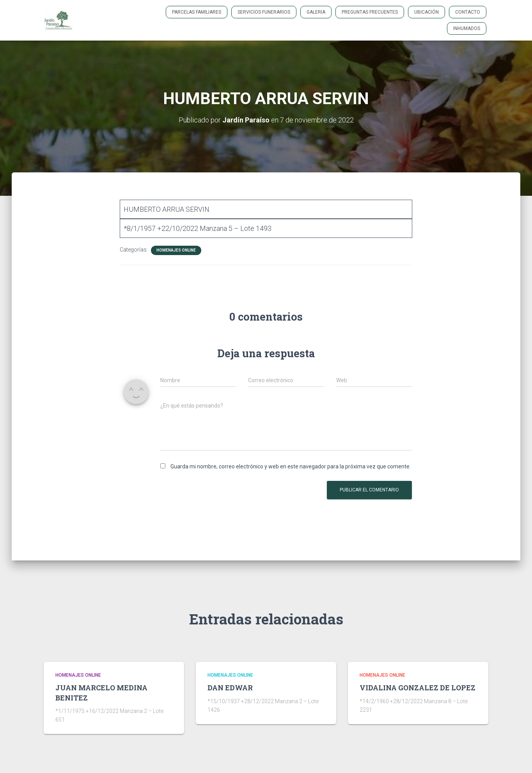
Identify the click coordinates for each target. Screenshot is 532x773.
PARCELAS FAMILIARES (197, 12)
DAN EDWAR (230, 688)
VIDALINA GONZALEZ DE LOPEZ (418, 688)
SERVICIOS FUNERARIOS (264, 12)
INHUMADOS (467, 28)
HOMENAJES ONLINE (176, 250)
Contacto (468, 12)
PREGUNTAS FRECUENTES (370, 12)
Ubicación (426, 12)
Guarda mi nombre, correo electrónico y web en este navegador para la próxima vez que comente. (291, 466)
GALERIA (316, 12)
